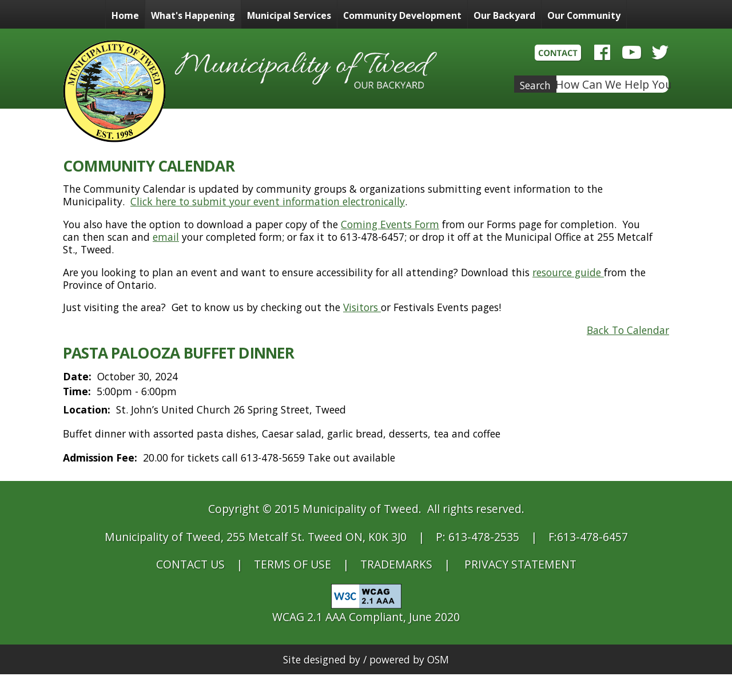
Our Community (584, 15)
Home (125, 15)
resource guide (568, 272)
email (166, 237)
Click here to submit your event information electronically (268, 201)
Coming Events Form (390, 224)
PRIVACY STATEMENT (520, 564)
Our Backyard (504, 15)
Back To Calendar (628, 330)
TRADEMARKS (396, 564)
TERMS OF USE (293, 564)
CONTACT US (190, 564)
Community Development (402, 15)
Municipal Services (289, 15)
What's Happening (193, 15)
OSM (438, 659)
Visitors (362, 307)
